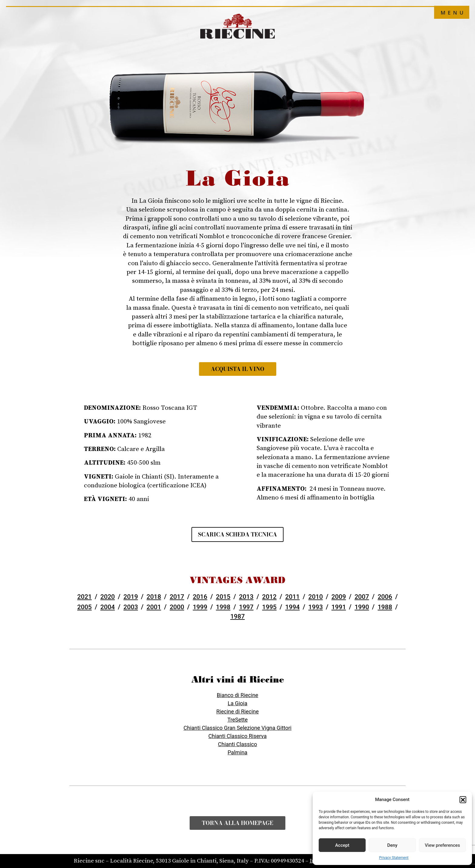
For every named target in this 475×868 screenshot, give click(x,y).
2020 (108, 597)
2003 (131, 607)
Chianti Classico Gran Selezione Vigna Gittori (237, 728)
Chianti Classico (238, 744)
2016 (200, 597)
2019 (131, 597)
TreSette (237, 720)
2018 (154, 597)
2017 (177, 597)
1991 (339, 607)
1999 (200, 607)
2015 (223, 597)
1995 (269, 607)
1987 (237, 616)
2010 (316, 597)
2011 (293, 597)
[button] (463, 800)
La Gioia (237, 703)
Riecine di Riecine (237, 711)
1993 (316, 607)
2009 (339, 597)
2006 (385, 597)
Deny (392, 845)
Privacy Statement (394, 858)
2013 (246, 597)
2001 (154, 607)
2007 (362, 597)
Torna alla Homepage (237, 823)
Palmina (237, 752)
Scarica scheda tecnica (238, 534)
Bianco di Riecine (238, 695)
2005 (85, 607)
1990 (362, 607)
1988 (385, 607)
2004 (108, 607)
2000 (177, 607)
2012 (269, 597)
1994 (293, 607)
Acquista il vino (237, 369)
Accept (342, 845)
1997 (246, 607)
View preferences (442, 845)
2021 (85, 597)
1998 (223, 607)
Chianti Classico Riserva (237, 736)
